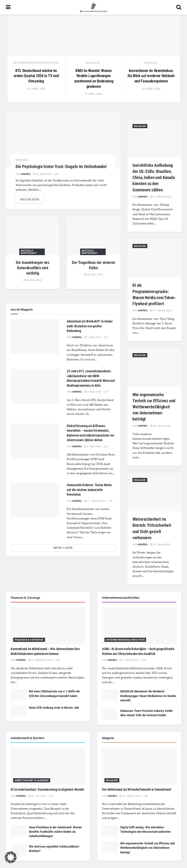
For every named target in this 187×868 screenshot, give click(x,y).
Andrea (26, 174)
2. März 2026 (93, 446)
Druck (32, 673)
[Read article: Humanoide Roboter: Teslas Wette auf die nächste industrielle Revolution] (35, 500)
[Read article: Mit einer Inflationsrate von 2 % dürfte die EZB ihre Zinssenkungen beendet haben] (19, 695)
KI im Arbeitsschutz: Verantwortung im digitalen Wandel (47, 789)
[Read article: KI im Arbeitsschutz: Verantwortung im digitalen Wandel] (48, 766)
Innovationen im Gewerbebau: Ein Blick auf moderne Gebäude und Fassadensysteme (151, 76)
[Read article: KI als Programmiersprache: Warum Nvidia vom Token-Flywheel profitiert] (154, 258)
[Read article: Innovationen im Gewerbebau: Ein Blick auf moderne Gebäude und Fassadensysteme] (151, 35)
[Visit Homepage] (93, 7)
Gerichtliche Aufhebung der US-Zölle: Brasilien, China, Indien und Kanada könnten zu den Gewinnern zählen (154, 178)
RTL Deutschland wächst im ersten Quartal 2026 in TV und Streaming (36, 76)
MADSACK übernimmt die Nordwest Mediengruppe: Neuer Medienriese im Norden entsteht (148, 696)
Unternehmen (20, 809)
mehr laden (63, 548)
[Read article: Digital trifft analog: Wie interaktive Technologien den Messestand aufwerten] (110, 831)
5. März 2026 (93, 337)
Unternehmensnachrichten (36, 63)
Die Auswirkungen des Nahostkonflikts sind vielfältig (33, 268)
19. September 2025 (41, 660)
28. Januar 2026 (160, 426)
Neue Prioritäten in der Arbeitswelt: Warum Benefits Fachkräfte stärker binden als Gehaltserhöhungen (55, 832)
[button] (11, 857)
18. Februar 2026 (130, 796)
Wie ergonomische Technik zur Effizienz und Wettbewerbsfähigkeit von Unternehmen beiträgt (154, 407)
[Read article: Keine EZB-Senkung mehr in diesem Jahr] (19, 711)
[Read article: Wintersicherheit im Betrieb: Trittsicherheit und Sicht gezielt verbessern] (154, 492)
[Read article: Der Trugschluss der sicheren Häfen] (93, 236)
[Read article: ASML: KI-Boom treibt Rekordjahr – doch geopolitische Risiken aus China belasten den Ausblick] (139, 626)
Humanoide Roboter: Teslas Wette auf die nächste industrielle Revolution (89, 490)
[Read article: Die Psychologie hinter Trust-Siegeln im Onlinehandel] (63, 140)
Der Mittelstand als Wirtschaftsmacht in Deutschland (136, 789)
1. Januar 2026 (129, 660)
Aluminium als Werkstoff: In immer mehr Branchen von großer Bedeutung (90, 326)
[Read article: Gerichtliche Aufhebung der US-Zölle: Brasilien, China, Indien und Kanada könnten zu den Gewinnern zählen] (154, 138)
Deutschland (105, 400)
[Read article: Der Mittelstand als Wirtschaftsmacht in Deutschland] (139, 766)
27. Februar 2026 (95, 501)
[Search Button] (179, 7)
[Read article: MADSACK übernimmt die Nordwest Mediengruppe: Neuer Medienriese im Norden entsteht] (110, 695)
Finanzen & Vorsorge (29, 640)
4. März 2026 (93, 392)
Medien (72, 409)
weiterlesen (32, 199)
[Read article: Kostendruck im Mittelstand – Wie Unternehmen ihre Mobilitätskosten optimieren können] (48, 626)
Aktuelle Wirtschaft (29, 252)
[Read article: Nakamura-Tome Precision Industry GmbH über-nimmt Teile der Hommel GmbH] (110, 714)
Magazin (93, 63)
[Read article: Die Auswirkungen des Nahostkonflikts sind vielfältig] (33, 236)
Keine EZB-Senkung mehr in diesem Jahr (54, 708)
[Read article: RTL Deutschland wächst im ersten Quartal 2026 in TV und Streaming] (36, 35)
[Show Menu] (8, 7)
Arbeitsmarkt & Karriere (32, 780)
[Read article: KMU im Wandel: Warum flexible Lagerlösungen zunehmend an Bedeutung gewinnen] (93, 35)
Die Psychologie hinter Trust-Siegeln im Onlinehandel (61, 166)
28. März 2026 (42, 174)
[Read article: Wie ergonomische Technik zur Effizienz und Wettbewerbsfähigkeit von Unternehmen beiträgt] (154, 367)
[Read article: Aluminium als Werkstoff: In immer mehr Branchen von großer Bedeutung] (35, 336)
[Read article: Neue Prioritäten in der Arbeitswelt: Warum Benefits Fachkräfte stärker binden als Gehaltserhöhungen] (19, 831)
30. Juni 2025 (37, 796)
